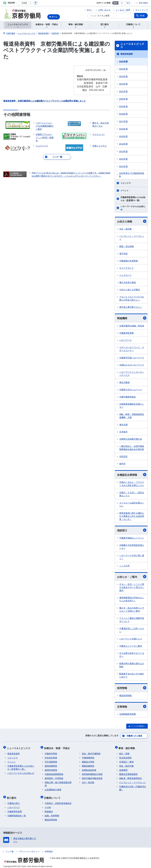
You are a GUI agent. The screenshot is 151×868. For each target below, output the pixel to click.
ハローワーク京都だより (131, 640)
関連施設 (49, 809)
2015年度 (123, 136)
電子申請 (123, 254)
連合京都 (123, 425)
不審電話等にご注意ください (132, 631)
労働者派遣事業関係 (54, 773)
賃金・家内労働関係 (91, 753)
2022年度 (123, 84)
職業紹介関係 (88, 761)
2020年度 (123, 99)
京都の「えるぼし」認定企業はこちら (132, 494)
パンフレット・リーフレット (132, 238)
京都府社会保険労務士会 (131, 439)
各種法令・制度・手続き (58, 748)
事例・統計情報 (127, 748)
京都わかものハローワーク (132, 365)
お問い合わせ (104, 10)
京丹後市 (123, 432)
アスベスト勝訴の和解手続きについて (132, 620)
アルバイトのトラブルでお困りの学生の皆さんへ (132, 299)
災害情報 (132, 707)
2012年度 (123, 159)
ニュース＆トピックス (132, 46)
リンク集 (10, 849)
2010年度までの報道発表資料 (132, 175)
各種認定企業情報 (132, 475)
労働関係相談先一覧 (17, 813)
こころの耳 (124, 566)
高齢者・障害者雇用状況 (131, 777)
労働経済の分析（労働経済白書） (133, 787)
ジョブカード (125, 275)
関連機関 (132, 318)
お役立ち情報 (132, 221)
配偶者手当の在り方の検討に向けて (132, 676)
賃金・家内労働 (126, 765)
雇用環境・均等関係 (54, 777)
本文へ (90, 10)
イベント (125, 191)
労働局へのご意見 (134, 736)
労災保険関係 (51, 761)
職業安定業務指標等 (128, 773)
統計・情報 (124, 753)
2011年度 (123, 166)
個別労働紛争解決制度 (92, 777)
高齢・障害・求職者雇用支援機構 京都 (132, 416)
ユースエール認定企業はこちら (132, 505)
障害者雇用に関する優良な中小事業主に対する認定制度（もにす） (132, 517)
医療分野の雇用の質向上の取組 (132, 666)
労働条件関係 (51, 753)
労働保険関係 (88, 757)
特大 (128, 3)
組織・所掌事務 (52, 813)
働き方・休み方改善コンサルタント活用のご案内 (132, 610)
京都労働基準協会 (128, 397)
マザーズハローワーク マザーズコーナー (132, 349)
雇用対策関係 (51, 769)
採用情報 (132, 689)
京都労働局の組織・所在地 (132, 326)
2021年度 (123, 91)
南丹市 (122, 464)
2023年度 (123, 76)
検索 (142, 16)
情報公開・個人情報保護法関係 (58, 783)
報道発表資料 (127, 54)
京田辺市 (123, 457)
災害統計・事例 (126, 761)
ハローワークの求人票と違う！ (132, 558)
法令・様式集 (125, 229)
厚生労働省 (143, 3)
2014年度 (123, 144)
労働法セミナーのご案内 (131, 647)
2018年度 (123, 114)
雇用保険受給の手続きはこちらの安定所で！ (132, 600)
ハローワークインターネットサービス (132, 374)
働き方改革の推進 (128, 283)
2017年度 (123, 121)
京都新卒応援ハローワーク (132, 358)
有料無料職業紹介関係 (92, 773)
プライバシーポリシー (29, 849)
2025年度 (123, 61)
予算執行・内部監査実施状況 (58, 801)
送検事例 (123, 769)
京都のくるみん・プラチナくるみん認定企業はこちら (132, 484)
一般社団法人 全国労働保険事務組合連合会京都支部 (132, 448)
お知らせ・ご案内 (132, 577)
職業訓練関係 (88, 765)
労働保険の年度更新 (129, 261)
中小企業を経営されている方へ (132, 655)
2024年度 (123, 69)
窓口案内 (12, 796)
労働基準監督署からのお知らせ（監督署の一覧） (133, 199)
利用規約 (49, 849)
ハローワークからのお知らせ (133, 208)
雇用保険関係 (51, 765)
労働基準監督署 (127, 333)
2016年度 (123, 129)
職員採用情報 (125, 696)
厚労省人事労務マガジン (131, 307)
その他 (48, 805)
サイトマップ (142, 10)
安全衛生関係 (51, 757)
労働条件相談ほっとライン (132, 539)
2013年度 (123, 151)
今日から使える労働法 (130, 290)
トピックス (126, 183)
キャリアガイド (127, 268)
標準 (115, 3)
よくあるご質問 (123, 10)
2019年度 (123, 106)
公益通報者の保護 (53, 789)
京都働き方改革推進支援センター (132, 547)
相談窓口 (132, 531)
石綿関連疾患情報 (128, 715)
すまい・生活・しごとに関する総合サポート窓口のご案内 (132, 588)
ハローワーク (125, 340)
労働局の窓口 (14, 801)
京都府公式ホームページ (131, 390)
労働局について (53, 796)
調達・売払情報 (127, 247)
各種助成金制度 (89, 769)
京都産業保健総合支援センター (132, 406)
